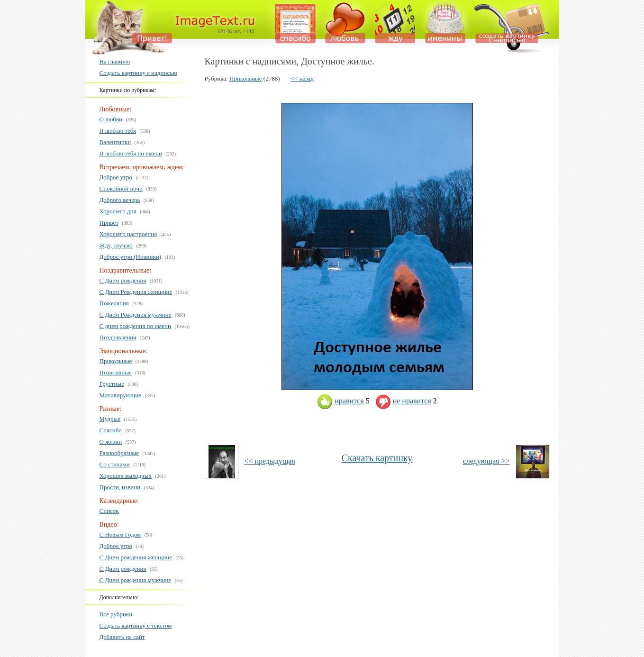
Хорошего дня (118, 211)
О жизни (111, 442)
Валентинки (115, 142)
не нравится (403, 401)
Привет (109, 223)
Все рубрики (116, 614)
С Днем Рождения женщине (136, 292)
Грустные (112, 384)
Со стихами (115, 464)
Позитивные (116, 372)
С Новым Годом (120, 534)
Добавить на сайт (122, 637)
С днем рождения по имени (136, 326)
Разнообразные (119, 453)
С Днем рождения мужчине (136, 580)
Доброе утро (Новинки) (131, 257)
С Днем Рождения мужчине (136, 315)
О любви (111, 119)
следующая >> (486, 461)
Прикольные (116, 361)
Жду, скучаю (116, 245)
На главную (115, 61)
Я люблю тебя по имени (131, 153)
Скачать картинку (377, 458)
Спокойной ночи (121, 188)
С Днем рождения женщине (136, 557)
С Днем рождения (123, 280)
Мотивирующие (121, 395)
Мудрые (110, 419)
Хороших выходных (126, 476)
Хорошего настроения (128, 234)
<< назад (302, 78)
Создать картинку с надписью (138, 73)
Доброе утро (116, 177)
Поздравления (118, 337)
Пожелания (114, 303)
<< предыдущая (270, 461)
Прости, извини (120, 487)
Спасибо (111, 430)
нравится (340, 401)
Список (109, 511)
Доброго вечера (120, 200)
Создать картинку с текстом (136, 625)
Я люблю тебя (118, 131)
